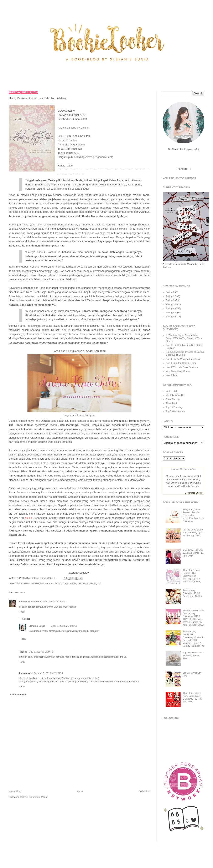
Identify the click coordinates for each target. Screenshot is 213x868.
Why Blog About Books (178, 371)
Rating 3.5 (171, 304)
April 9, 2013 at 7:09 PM (64, 626)
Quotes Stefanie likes (183, 469)
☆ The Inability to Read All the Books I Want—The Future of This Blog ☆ (184, 338)
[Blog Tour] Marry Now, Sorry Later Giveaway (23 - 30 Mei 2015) (192, 697)
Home (80, 791)
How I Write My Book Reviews (182, 367)
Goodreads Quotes (194, 493)
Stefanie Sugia (39, 578)
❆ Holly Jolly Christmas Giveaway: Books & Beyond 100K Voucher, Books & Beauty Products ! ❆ (193, 639)
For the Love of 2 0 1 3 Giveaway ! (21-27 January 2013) (193, 533)
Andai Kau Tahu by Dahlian (74, 128)
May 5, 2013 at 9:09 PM (41, 652)
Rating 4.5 (96, 583)
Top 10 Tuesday (174, 407)
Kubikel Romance (29, 602)
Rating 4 (170, 308)
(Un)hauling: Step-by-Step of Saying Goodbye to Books (185, 353)
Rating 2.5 (171, 296)
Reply (22, 612)
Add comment (18, 694)
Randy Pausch (191, 486)
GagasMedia (69, 583)
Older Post (145, 791)
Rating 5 (170, 316)
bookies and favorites (42, 583)
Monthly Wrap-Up (175, 395)
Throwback (171, 403)
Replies (26, 619)
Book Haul (171, 391)
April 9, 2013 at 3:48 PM (53, 602)
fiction (58, 583)
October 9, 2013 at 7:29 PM (48, 673)
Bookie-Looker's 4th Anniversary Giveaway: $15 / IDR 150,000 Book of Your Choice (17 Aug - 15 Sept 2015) (193, 618)
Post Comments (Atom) (36, 797)
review (145, 421)
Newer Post (15, 791)
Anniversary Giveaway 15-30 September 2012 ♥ (193, 593)
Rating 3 (170, 300)
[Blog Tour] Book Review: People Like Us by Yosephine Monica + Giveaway (193, 515)
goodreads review (46, 425)
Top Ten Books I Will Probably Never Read (193, 655)
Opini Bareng (173, 399)
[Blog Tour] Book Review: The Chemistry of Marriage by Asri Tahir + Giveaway (192, 576)
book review (23, 583)
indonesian (83, 583)
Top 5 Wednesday (175, 411)
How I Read (172, 375)
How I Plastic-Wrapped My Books (183, 359)
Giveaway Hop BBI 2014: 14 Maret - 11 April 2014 (193, 553)
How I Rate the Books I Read (181, 363)
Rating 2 (170, 292)
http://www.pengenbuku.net (96, 157)
